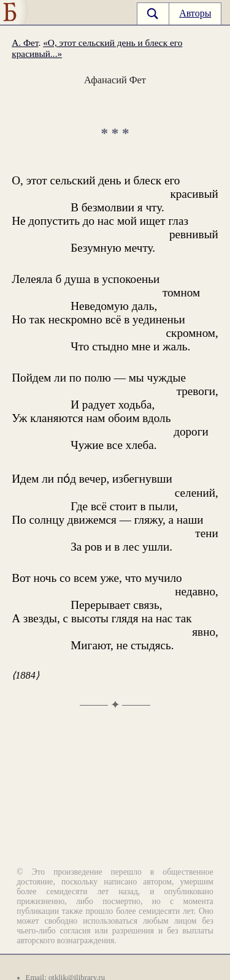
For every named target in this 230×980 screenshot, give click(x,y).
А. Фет (25, 43)
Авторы (195, 13)
